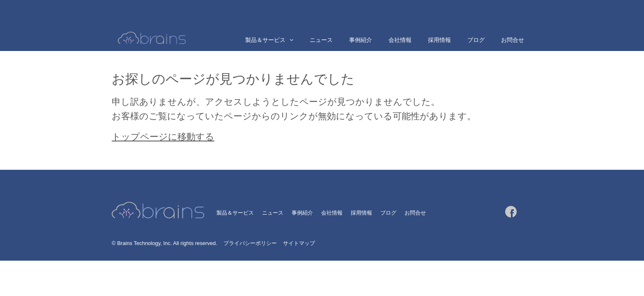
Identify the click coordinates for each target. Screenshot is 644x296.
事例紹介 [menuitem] (361, 40)
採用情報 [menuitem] (439, 40)
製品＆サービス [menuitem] (265, 40)
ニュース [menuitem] (321, 40)
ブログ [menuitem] (476, 40)
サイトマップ (299, 243)
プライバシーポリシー (250, 243)
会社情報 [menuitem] (400, 40)
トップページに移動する (163, 137)
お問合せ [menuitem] (513, 40)
